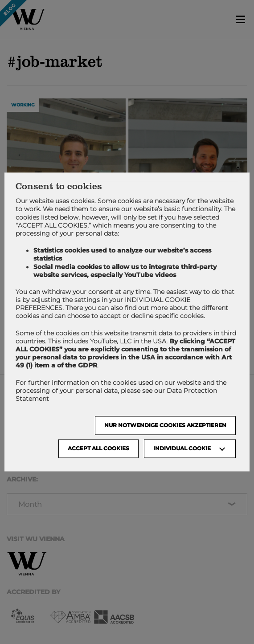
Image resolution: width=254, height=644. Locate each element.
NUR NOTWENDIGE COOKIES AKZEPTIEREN (165, 426)
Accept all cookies (98, 449)
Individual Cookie (182, 449)
